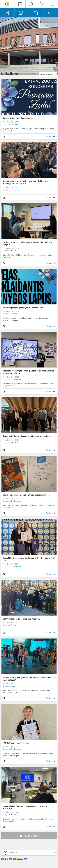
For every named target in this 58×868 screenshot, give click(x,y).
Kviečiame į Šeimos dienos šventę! (18, 118)
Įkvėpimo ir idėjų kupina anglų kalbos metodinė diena (26, 436)
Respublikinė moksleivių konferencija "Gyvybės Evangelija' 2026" (29, 559)
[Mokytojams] (51, 13)
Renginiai (15, 124)
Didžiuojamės (16, 379)
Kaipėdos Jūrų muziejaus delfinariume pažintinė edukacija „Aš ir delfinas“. (29, 679)
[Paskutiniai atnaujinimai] (31, 4)
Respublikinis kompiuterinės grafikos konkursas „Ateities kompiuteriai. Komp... (28, 372)
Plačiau (49, 137)
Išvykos (14, 686)
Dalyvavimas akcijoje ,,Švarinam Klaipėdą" (22, 619)
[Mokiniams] (36, 13)
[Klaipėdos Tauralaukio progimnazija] (7, 4)
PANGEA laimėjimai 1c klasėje (16, 743)
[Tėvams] (22, 13)
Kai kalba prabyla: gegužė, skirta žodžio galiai (23, 308)
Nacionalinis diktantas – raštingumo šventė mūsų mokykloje (25, 807)
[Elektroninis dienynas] (7, 13)
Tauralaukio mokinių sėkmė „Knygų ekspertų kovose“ (27, 495)
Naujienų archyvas (31, 836)
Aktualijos (15, 251)
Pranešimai (15, 190)
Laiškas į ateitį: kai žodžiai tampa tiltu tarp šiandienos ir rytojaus (27, 244)
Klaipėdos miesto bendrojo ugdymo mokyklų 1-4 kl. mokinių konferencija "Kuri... (26, 182)
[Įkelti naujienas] (20, 4)
